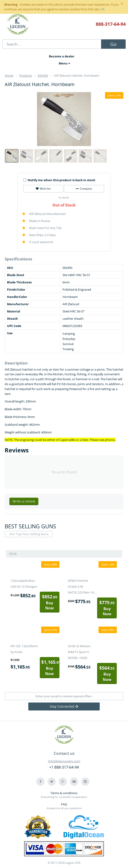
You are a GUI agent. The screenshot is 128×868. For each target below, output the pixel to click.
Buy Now (50, 602)
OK (102, 9)
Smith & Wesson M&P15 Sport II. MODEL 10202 (79, 652)
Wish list (43, 189)
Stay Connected (64, 706)
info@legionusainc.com (64, 761)
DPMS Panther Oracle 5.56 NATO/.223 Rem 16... (82, 586)
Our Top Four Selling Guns (29, 534)
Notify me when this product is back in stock (59, 180)
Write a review (24, 501)
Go (113, 44)
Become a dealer (62, 56)
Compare (84, 189)
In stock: (64, 197)
